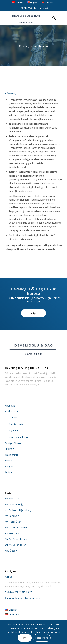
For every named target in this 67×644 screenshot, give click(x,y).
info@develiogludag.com (27, 598)
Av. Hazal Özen (13, 522)
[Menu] (60, 18)
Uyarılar (14, 430)
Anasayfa (10, 406)
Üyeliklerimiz (16, 424)
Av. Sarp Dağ (12, 516)
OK (25, 638)
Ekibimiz (9, 449)
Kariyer (9, 466)
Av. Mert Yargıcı (13, 533)
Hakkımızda (11, 411)
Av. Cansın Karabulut (16, 527)
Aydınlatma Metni (19, 437)
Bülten (8, 460)
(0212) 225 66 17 (23, 592)
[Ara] (52, 18)
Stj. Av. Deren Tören (16, 545)
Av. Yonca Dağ (13, 498)
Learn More (42, 638)
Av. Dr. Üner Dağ (14, 504)
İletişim (9, 472)
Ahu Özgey (11, 551)
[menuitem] (17, 2)
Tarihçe (13, 417)
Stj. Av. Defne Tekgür (16, 539)
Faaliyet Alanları (14, 443)
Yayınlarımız (12, 455)
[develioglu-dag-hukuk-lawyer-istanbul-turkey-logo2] (28, 18)
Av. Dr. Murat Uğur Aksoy (18, 510)
